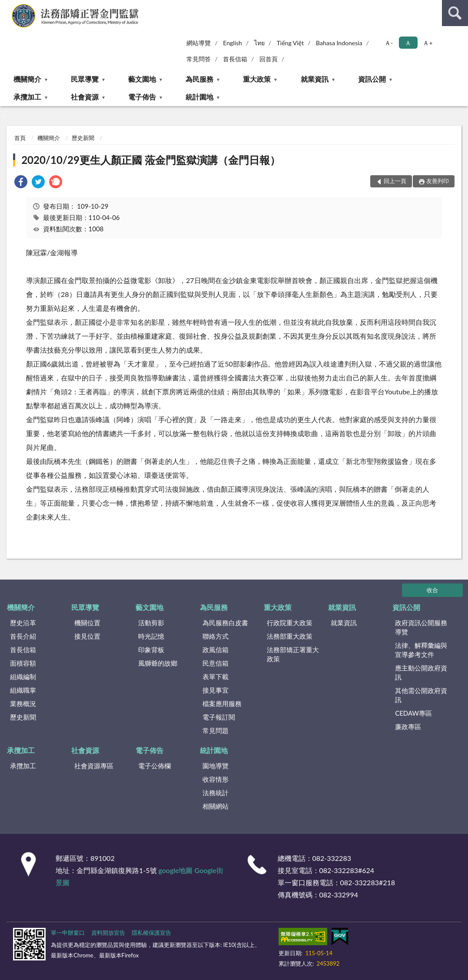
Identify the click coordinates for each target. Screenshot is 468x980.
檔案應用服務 (222, 703)
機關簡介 (27, 79)
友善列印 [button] (438, 181)
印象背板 (151, 650)
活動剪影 (151, 623)
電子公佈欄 (154, 766)
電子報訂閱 (219, 717)
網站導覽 (199, 43)
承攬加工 (27, 97)
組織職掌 (23, 690)
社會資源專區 (94, 766)
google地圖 (176, 870)
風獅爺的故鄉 (158, 663)
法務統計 (216, 793)
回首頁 (269, 59)
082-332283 (332, 858)
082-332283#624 (347, 870)
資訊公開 (372, 79)
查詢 (455, 13)
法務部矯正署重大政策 (293, 654)
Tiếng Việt (290, 43)
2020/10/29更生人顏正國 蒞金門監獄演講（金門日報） (151, 160)
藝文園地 (142, 79)
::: (7, 7)
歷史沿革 (23, 623)
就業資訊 (315, 79)
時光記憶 (151, 636)
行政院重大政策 (290, 623)
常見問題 (216, 730)
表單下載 (216, 677)
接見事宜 (216, 690)
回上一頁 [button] (395, 181)
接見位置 (87, 636)
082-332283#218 (368, 882)
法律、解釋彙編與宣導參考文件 (421, 650)
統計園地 (199, 97)
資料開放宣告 (108, 933)
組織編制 (23, 677)
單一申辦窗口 (68, 933)
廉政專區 (408, 727)
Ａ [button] (408, 43)
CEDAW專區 (413, 713)
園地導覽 (216, 766)
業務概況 (23, 703)
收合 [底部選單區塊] (432, 590)
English (232, 43)
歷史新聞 (83, 138)
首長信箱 (235, 59)
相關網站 (216, 806)
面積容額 (23, 663)
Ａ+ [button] (428, 43)
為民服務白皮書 (225, 623)
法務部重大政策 (290, 636)
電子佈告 (142, 97)
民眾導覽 (85, 79)
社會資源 (85, 97)
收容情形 (216, 779)
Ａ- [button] (389, 43)
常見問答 (199, 59)
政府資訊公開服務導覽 (421, 627)
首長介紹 (23, 636)
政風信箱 (216, 650)
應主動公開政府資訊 (421, 672)
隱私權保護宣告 (151, 933)
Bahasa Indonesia (339, 43)
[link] (21, 183)
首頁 (20, 138)
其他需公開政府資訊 (421, 695)
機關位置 (87, 623)
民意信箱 (216, 663)
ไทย (259, 43)
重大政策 (257, 79)
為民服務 (199, 79)
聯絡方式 (216, 636)
